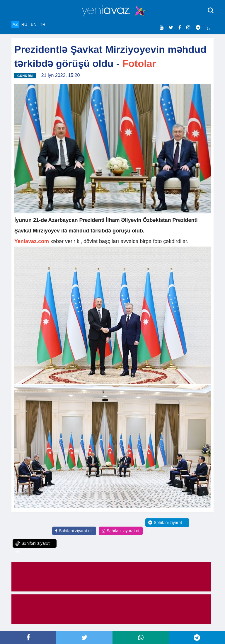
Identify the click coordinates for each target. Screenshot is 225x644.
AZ (15, 24)
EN (34, 24)
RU (24, 24)
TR (43, 24)
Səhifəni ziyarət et (73, 531)
